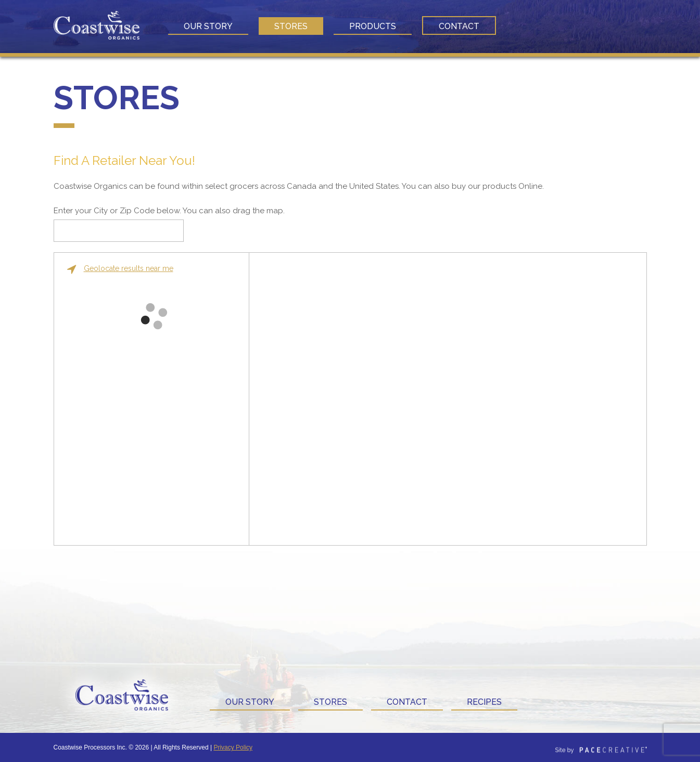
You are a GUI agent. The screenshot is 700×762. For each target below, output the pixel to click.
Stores (291, 26)
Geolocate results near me (120, 269)
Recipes (484, 702)
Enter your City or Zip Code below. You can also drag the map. (169, 211)
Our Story (208, 26)
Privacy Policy (233, 747)
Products (373, 26)
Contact (459, 26)
